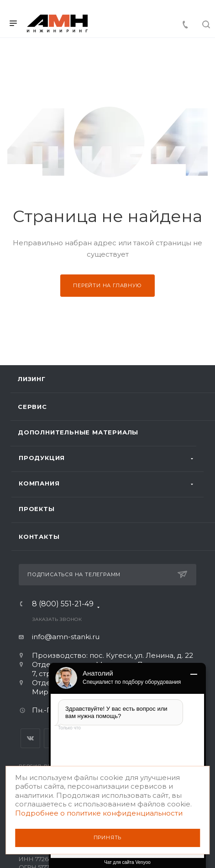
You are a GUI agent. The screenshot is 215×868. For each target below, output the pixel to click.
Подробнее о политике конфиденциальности (99, 813)
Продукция (42, 458)
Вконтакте (30, 738)
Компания (39, 483)
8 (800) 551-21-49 (63, 605)
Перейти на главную (107, 285)
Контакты (39, 537)
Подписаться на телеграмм (107, 574)
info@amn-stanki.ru (66, 637)
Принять (108, 837)
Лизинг (32, 379)
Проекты (37, 509)
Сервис (32, 407)
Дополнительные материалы (78, 432)
